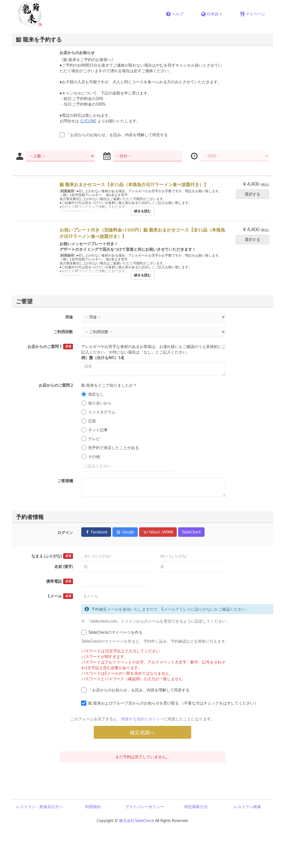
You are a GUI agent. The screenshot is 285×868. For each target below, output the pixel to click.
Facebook (96, 532)
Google (125, 532)
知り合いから (96, 403)
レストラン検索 (247, 807)
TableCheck (191, 532)
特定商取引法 (196, 807)
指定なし (93, 394)
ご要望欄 (65, 481)
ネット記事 (94, 430)
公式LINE (88, 121)
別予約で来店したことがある (110, 448)
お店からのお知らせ (77, 53)
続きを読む (142, 211)
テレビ (91, 439)
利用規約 (93, 807)
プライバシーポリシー (144, 807)
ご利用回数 (63, 332)
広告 (89, 421)
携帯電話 (60, 581)
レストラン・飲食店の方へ (40, 807)
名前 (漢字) (64, 566)
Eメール (60, 596)
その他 (91, 457)
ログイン (65, 532)
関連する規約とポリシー (142, 719)
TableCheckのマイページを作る (112, 632)
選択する (254, 194)
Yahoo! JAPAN (158, 532)
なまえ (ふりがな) (52, 556)
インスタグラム (98, 412)
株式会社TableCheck (137, 821)
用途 (69, 317)
